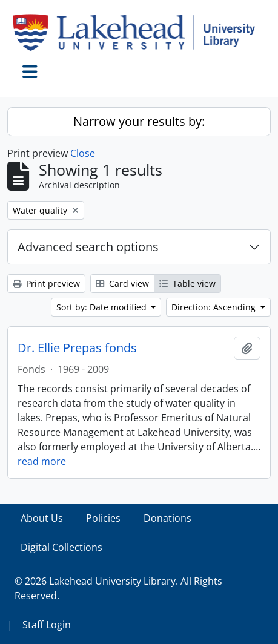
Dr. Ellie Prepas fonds (77, 348)
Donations (167, 518)
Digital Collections (61, 547)
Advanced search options (88, 247)
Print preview (46, 284)
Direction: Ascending (215, 307)
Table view (187, 284)
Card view (122, 284)
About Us (42, 518)
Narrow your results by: (139, 121)
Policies (103, 518)
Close (83, 153)
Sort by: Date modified (103, 307)
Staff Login (47, 625)
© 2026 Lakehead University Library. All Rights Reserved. (118, 588)
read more (42, 461)
